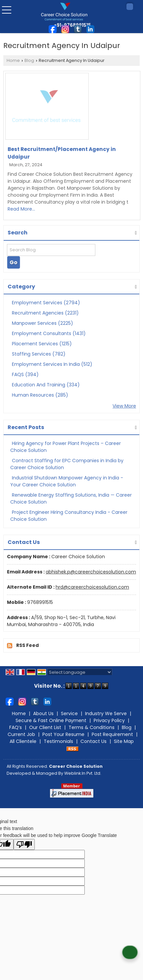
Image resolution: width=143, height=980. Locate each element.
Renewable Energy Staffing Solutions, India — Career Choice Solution (71, 498)
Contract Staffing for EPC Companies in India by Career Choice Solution (67, 464)
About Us (43, 713)
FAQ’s (16, 727)
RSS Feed (27, 645)
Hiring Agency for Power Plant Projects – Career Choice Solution (66, 447)
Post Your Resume (63, 734)
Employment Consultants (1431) (49, 333)
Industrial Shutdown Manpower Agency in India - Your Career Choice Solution (67, 481)
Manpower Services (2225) (43, 323)
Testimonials (58, 741)
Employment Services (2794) (46, 303)
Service (69, 713)
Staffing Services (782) (39, 354)
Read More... (21, 209)
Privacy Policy (109, 720)
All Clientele (23, 741)
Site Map (124, 741)
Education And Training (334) (46, 385)
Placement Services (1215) (42, 344)
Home (13, 60)
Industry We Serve (106, 713)
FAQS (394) (25, 374)
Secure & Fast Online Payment (51, 720)
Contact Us (94, 741)
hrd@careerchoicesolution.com (92, 587)
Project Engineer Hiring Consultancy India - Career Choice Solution (69, 516)
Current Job (21, 734)
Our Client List (45, 727)
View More (124, 406)
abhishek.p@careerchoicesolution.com (91, 572)
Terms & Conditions (92, 727)
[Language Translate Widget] (80, 672)
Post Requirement (112, 734)
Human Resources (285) (40, 395)
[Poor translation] (24, 844)
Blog (29, 60)
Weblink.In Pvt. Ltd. (83, 773)
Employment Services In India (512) (52, 364)
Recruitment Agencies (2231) (45, 313)
